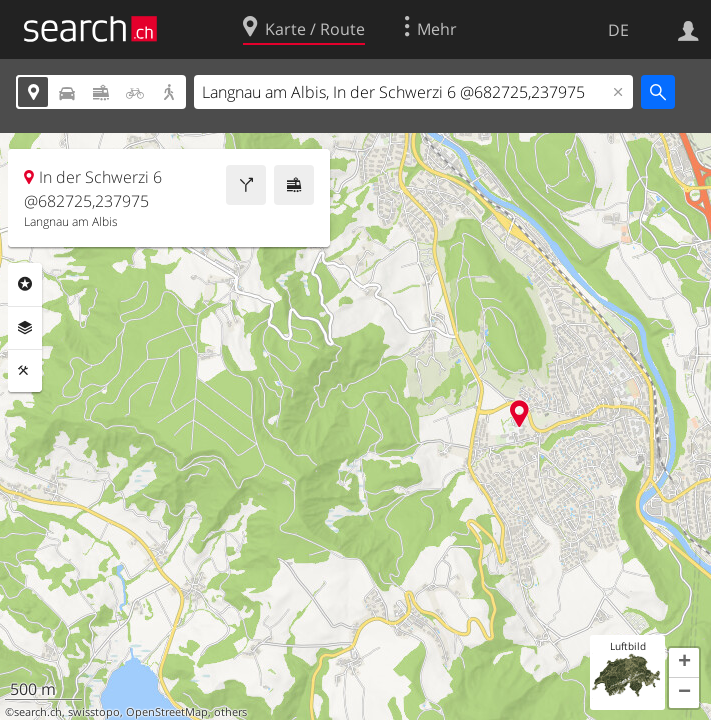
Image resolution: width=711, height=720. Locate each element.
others (230, 712)
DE (618, 30)
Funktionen (25, 371)
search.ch (38, 712)
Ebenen (25, 328)
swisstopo (94, 712)
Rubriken (25, 284)
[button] (684, 663)
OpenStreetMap (167, 712)
